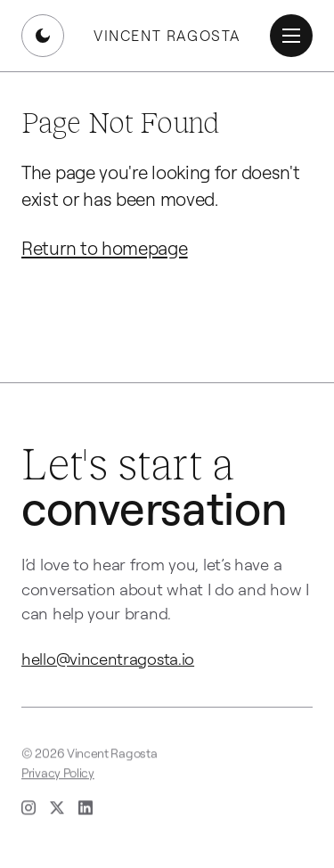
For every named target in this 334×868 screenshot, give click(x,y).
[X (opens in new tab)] (57, 809)
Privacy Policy (58, 774)
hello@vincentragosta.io (108, 659)
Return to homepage (105, 248)
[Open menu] (291, 36)
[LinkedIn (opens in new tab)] (86, 809)
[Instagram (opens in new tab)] (29, 809)
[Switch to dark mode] (43, 36)
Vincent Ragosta (167, 36)
